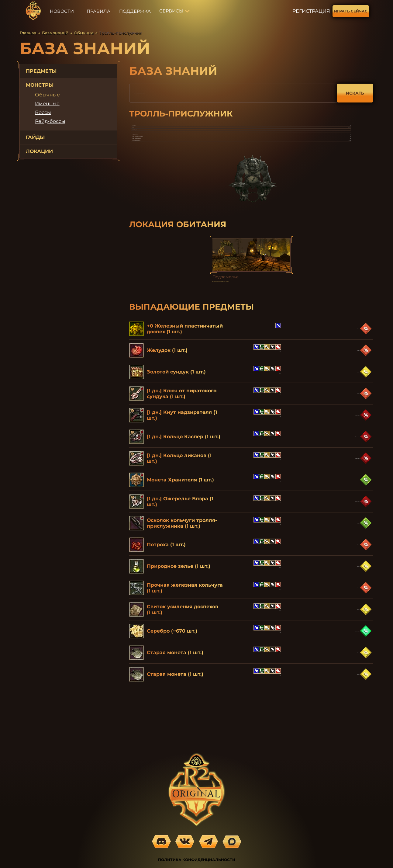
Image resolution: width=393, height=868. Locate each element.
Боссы (43, 112)
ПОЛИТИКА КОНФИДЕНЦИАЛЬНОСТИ (197, 860)
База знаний (55, 33)
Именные (47, 104)
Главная (28, 33)
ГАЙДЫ (35, 137)
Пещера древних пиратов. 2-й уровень (250, 332)
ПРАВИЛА (98, 11)
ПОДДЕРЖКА (135, 11)
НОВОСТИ (62, 11)
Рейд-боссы (50, 121)
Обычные (84, 33)
